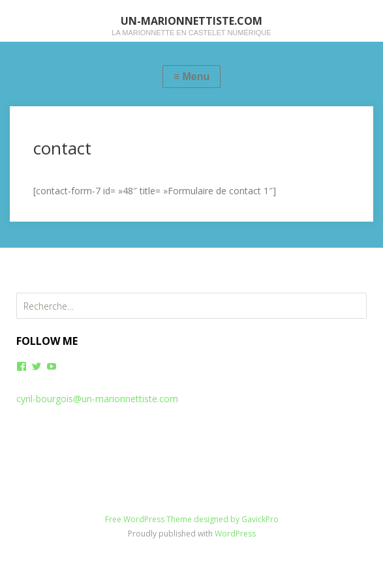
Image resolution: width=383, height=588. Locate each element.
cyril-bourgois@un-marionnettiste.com (97, 399)
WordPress (235, 534)
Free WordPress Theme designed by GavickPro (192, 519)
